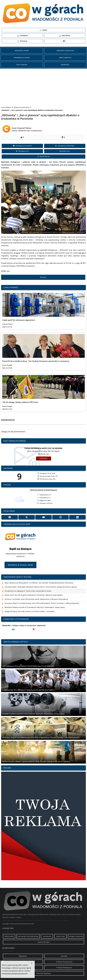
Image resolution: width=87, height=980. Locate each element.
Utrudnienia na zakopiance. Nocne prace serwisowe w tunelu (28, 591)
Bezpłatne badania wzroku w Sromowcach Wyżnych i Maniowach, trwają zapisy (35, 607)
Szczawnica (47, 936)
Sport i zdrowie (22, 65)
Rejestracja (65, 36)
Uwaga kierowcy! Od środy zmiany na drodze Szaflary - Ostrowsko (30, 611)
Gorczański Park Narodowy (28, 936)
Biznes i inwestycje (65, 58)
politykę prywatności (20, 974)
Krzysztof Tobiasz (24, 128)
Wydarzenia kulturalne (22, 58)
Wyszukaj (22, 41)
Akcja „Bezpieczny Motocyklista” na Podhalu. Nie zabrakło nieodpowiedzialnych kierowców (39, 583)
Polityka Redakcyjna (64, 968)
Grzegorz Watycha (76, 936)
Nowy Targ (60, 936)
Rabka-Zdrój (9, 936)
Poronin (43, 277)
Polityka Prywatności (64, 962)
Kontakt (44, 458)
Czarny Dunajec (44, 942)
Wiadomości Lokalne (22, 51)
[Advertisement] (43, 87)
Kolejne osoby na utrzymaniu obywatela (24, 628)
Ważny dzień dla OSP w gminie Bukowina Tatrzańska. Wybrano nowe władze (34, 595)
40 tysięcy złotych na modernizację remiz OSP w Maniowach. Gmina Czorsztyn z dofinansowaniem (42, 603)
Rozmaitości (65, 65)
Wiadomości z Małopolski (65, 51)
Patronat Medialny (44, 973)
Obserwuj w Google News (21, 565)
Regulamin (23, 956)
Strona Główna (6, 107)
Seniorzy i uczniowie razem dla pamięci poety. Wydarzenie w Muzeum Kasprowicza (36, 599)
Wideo (43, 30)
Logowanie (22, 36)
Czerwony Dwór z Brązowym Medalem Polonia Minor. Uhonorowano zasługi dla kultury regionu (41, 587)
